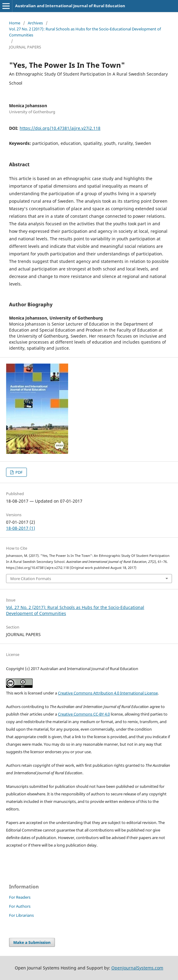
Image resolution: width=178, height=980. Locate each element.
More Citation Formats (31, 579)
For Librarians (21, 915)
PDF (19, 472)
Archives (35, 23)
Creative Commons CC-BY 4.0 (84, 714)
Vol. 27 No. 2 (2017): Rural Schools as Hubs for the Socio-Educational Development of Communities (85, 32)
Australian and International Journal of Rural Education (70, 6)
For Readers (20, 897)
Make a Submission (32, 942)
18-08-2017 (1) (21, 528)
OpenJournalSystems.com (137, 968)
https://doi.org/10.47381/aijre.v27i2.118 (60, 128)
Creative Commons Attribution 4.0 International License (108, 693)
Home (15, 23)
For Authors (20, 906)
